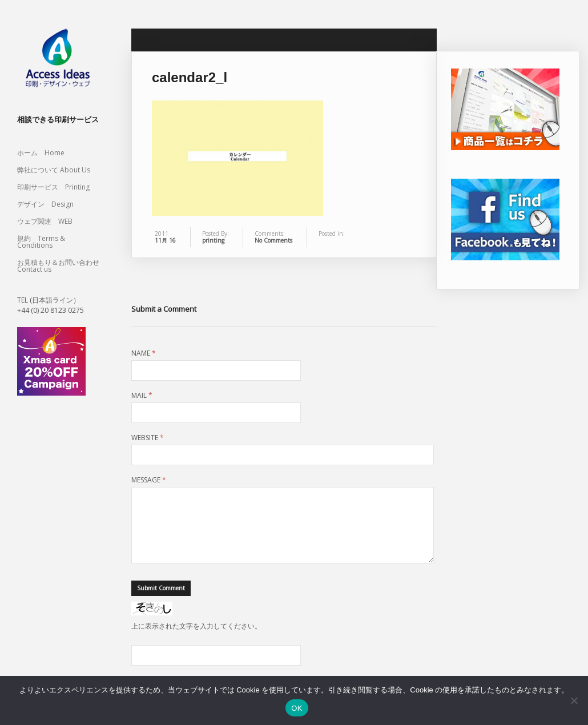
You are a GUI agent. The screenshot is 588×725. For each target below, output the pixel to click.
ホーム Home (41, 153)
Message (149, 480)
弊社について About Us (57, 170)
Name (144, 353)
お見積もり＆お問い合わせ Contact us (58, 266)
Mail (142, 396)
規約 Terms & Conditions (41, 242)
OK (297, 708)
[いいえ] (574, 700)
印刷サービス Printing (53, 187)
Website (148, 438)
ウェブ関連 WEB (45, 221)
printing (213, 240)
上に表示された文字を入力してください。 (196, 640)
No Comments (273, 240)
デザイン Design (45, 204)
